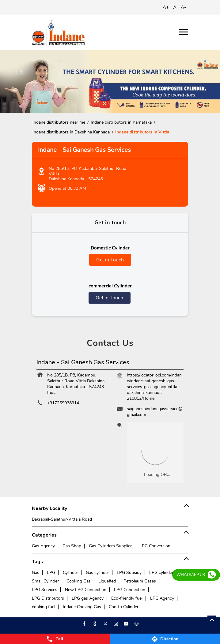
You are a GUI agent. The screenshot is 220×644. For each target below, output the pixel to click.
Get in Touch (110, 260)
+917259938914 (63, 403)
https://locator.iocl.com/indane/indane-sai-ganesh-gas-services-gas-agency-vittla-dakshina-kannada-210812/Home (154, 387)
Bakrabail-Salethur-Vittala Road (62, 519)
